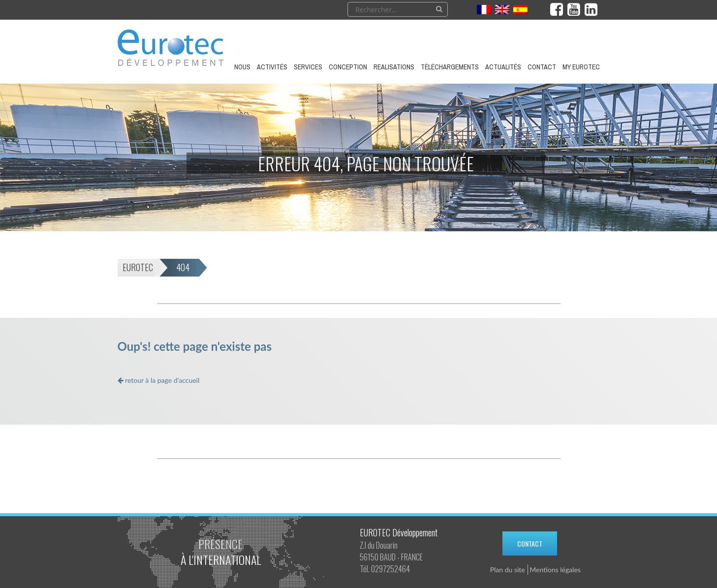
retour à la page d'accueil (159, 380)
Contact (530, 543)
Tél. (365, 569)
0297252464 (390, 569)
